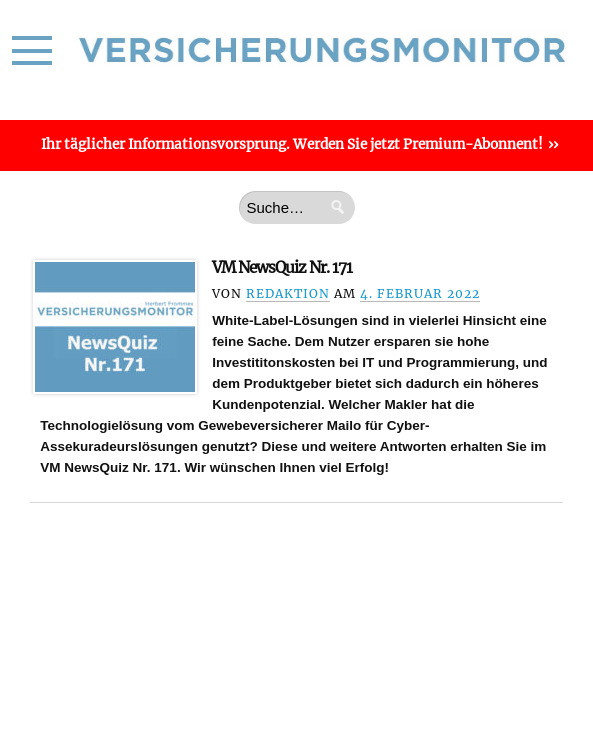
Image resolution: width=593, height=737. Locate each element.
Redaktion (288, 293)
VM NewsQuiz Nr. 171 (282, 267)
